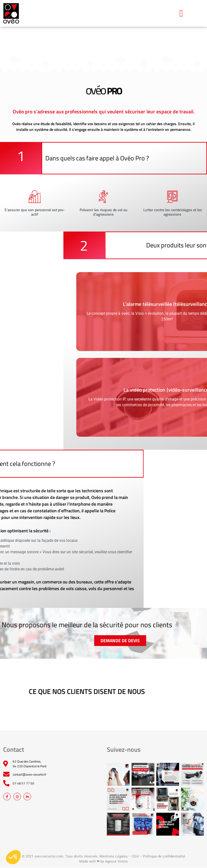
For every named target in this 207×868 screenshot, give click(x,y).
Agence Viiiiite (116, 861)
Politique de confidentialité (164, 856)
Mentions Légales (114, 856)
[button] (181, 13)
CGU (135, 856)
